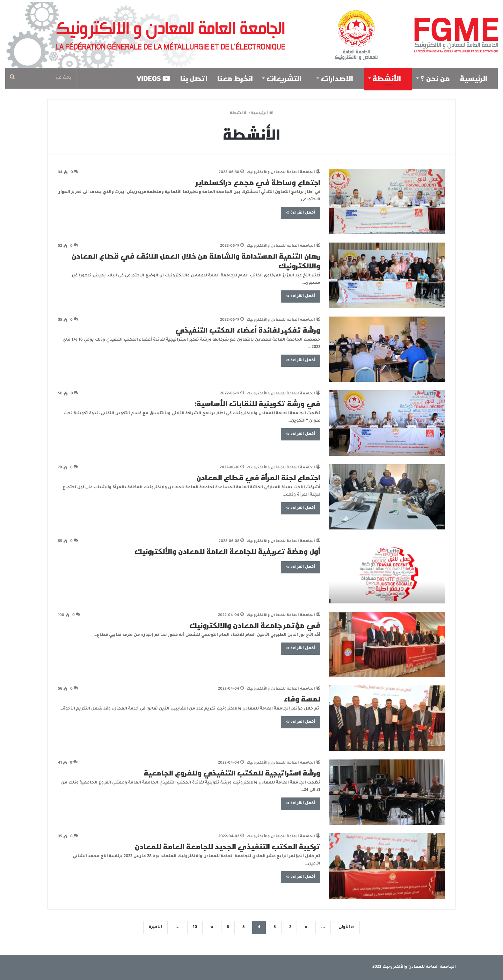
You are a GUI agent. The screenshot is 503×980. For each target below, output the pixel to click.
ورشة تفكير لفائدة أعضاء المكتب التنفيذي (248, 330)
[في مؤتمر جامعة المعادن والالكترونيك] (387, 645)
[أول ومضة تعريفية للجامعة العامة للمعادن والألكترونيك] (387, 571)
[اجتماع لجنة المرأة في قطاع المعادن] (387, 497)
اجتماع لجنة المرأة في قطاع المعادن (258, 477)
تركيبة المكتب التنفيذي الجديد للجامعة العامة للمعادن (228, 846)
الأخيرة (155, 927)
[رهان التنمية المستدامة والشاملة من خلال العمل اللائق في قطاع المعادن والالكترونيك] (387, 275)
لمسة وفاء (302, 699)
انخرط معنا (235, 78)
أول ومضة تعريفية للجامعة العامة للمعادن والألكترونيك (227, 551)
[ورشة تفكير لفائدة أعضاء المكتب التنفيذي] (387, 349)
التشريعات (287, 78)
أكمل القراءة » (301, 213)
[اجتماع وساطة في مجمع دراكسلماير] (387, 202)
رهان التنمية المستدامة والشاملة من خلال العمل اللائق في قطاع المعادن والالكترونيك (196, 261)
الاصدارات (340, 78)
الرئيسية (476, 78)
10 (195, 927)
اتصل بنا (194, 78)
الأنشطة (390, 78)
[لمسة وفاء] (387, 718)
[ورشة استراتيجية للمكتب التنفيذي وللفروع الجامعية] (387, 792)
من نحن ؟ (435, 78)
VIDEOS (154, 78)
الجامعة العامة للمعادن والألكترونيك (281, 172)
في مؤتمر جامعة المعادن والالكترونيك (255, 625)
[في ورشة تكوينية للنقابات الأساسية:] (387, 423)
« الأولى (346, 927)
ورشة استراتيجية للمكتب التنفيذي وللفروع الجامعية (232, 773)
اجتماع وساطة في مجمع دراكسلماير (258, 182)
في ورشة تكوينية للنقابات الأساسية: (258, 403)
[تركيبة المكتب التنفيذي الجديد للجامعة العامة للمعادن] (387, 866)
